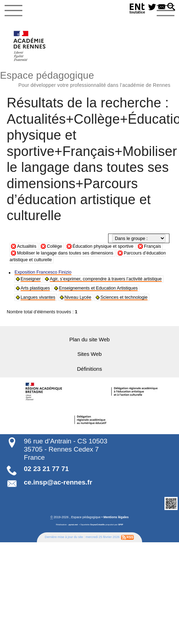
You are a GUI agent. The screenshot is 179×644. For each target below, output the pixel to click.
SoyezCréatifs (98, 524)
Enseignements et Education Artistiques (97, 288)
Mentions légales (116, 516)
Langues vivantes (38, 297)
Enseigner (30, 279)
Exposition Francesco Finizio (43, 272)
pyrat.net (73, 524)
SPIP (121, 524)
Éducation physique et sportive (103, 246)
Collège (54, 246)
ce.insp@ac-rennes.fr (58, 482)
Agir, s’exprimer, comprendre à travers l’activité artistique (105, 279)
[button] (171, 7)
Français (152, 246)
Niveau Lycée (77, 297)
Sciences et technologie (123, 297)
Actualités (27, 246)
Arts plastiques (35, 288)
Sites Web (90, 354)
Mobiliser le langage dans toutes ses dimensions (65, 253)
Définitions (90, 368)
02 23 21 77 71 (46, 468)
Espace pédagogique (89, 78)
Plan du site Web (89, 339)
